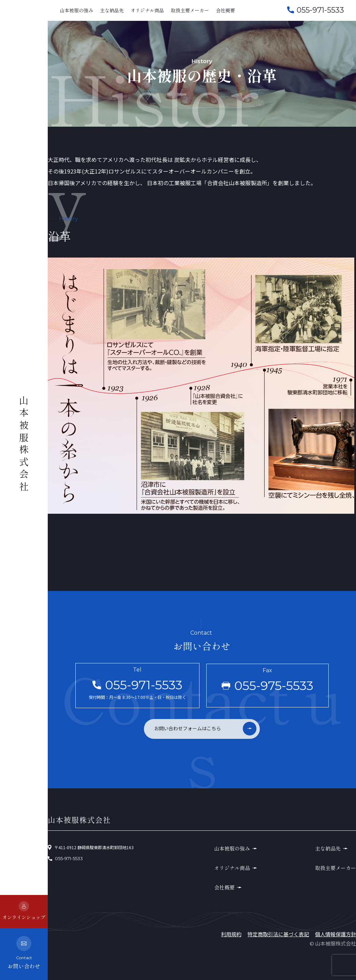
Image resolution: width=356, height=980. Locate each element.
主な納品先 (112, 10)
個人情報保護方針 (336, 934)
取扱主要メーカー (190, 10)
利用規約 (231, 934)
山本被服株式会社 (24, 445)
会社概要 (225, 10)
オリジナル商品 (147, 10)
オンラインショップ (24, 911)
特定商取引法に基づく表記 (278, 934)
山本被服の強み (76, 10)
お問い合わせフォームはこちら (188, 728)
